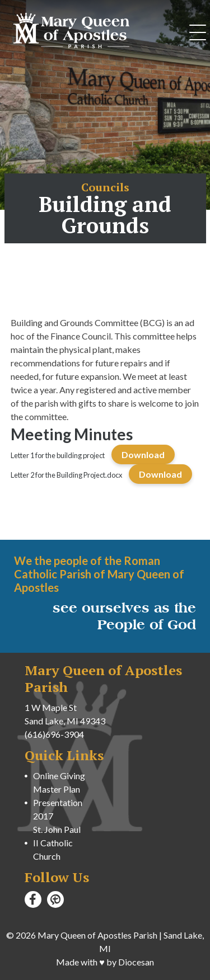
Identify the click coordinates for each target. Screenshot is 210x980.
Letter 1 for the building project (58, 455)
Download (143, 454)
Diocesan (136, 962)
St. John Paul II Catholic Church (57, 843)
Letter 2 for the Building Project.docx (66, 475)
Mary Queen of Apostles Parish (97, 935)
